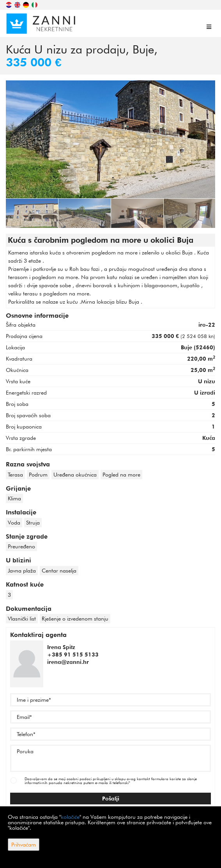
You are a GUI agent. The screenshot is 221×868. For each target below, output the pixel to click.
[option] (32, 213)
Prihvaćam (24, 845)
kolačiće (70, 817)
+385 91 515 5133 (73, 655)
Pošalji (111, 799)
